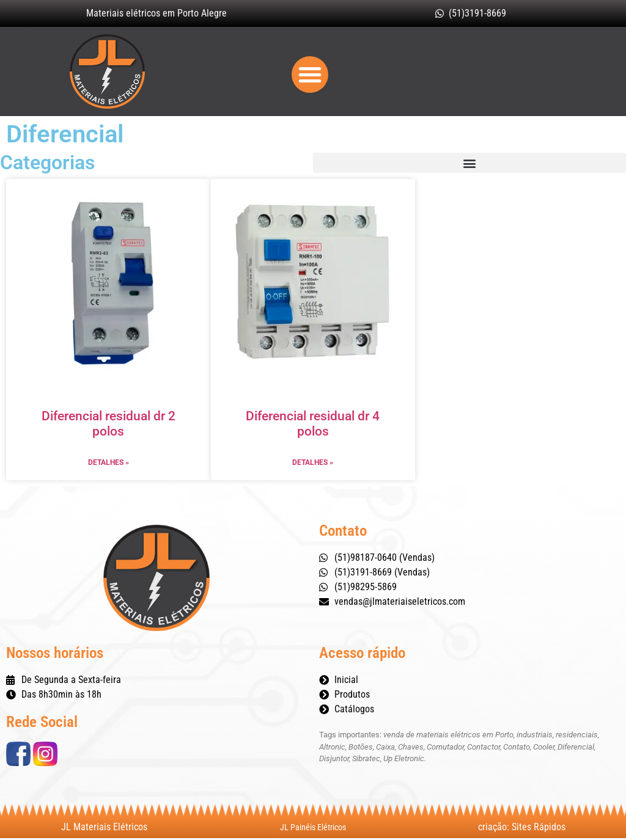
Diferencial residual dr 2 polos (109, 426)
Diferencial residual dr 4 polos (313, 426)
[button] (310, 76)
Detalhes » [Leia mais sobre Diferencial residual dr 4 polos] (313, 465)
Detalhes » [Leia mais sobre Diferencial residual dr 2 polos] (109, 465)
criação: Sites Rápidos (522, 829)
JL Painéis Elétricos (313, 829)
